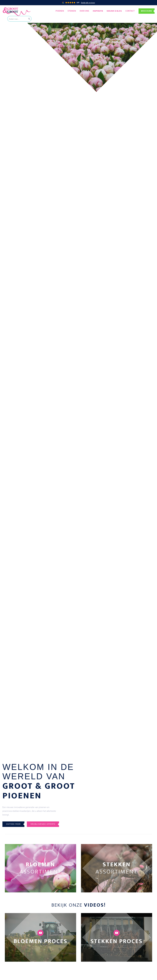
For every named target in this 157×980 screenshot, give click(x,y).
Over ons (84, 11)
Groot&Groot (8, 8)
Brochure (146, 11)
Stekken (72, 11)
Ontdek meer (13, 824)
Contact (130, 11)
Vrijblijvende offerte (43, 824)
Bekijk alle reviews (88, 3)
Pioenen (60, 11)
